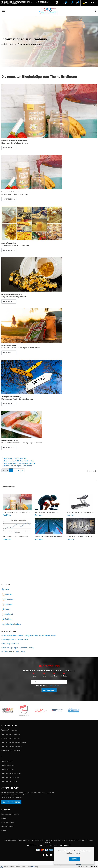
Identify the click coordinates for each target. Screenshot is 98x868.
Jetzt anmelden (49, 690)
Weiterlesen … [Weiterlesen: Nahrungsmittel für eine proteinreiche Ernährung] (9, 448)
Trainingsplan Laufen (9, 782)
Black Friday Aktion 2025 (10, 644)
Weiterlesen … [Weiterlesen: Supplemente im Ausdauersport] (9, 301)
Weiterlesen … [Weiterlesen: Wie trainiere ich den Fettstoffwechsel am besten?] (9, 404)
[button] (65, 3)
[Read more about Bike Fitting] (49, 502)
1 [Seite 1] (11, 470)
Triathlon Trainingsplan (10, 730)
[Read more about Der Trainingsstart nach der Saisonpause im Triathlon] (81, 526)
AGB (40, 845)
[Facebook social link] (44, 855)
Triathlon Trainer (7, 761)
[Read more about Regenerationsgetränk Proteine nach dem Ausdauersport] (17, 502)
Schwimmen (8, 599)
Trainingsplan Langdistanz (11, 734)
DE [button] (85, 3)
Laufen (6, 609)
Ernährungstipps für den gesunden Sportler (20, 463)
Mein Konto (57, 3)
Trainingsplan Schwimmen (11, 773)
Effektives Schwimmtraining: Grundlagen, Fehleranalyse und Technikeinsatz (29, 636)
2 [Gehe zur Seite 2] (15, 470)
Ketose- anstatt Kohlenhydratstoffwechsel (19, 461)
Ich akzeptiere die (49, 686)
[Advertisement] (49, 564)
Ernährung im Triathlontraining (15, 458)
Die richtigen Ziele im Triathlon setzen (15, 640)
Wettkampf (7, 614)
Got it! (74, 859)
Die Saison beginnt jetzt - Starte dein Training (17, 648)
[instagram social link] (47, 855)
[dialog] (74, 856)
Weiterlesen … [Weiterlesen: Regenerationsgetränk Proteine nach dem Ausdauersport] (9, 148)
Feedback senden (8, 826)
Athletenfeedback (8, 822)
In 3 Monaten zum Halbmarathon (13, 652)
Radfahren (7, 604)
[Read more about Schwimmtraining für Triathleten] (49, 526)
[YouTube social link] (51, 855)
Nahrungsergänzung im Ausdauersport (18, 466)
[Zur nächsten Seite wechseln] (19, 470)
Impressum (32, 845)
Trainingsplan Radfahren (10, 777)
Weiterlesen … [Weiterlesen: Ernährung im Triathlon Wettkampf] (9, 353)
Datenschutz (65, 845)
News (5, 589)
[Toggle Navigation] (3, 11)
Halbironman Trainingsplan (11, 738)
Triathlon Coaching (8, 765)
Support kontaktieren (11, 802)
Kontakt (4, 818)
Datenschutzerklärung (55, 686)
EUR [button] (93, 3)
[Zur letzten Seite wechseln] (22, 470)
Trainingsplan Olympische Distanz (14, 742)
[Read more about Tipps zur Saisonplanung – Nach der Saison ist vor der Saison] (17, 526)
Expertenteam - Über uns (10, 814)
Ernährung (7, 619)
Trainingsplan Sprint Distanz (12, 746)
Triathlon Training (8, 769)
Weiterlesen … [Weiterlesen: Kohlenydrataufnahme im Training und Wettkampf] (9, 199)
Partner (4, 830)
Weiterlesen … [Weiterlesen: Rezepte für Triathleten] (9, 250)
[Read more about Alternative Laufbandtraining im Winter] (81, 502)
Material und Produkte (11, 624)
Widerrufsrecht (51, 845)
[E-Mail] (49, 682)
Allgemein (7, 594)
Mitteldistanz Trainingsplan (11, 750)
